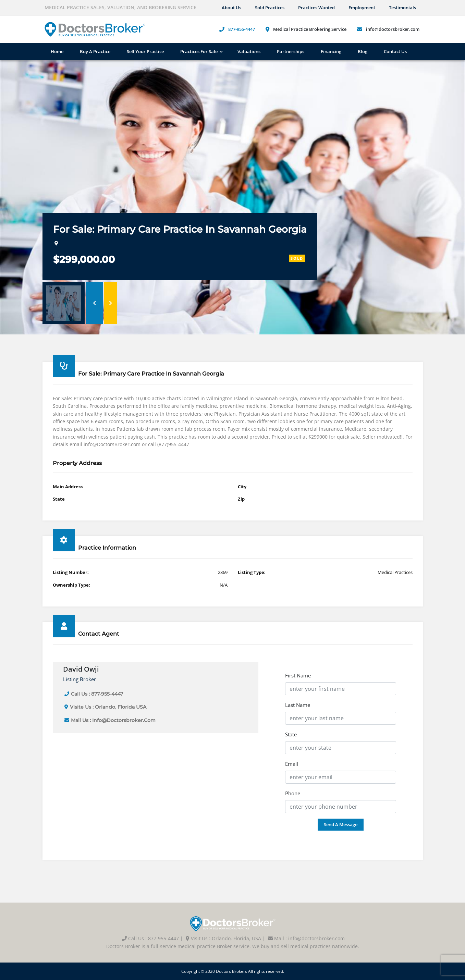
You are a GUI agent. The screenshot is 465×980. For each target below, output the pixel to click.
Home (57, 51)
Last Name (298, 705)
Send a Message (341, 824)
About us (231, 8)
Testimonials (402, 8)
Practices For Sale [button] (199, 51)
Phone (293, 793)
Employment (362, 8)
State (291, 734)
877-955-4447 (242, 29)
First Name (298, 675)
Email (292, 764)
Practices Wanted (316, 8)
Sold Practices (270, 8)
